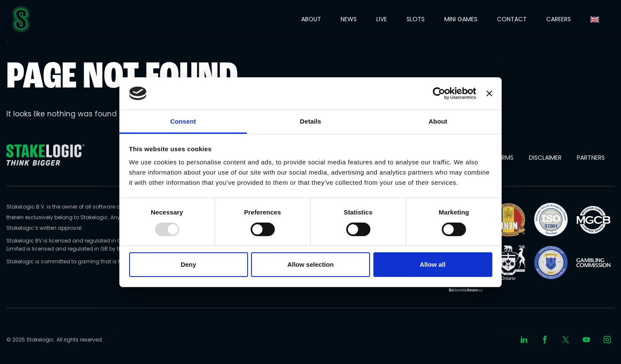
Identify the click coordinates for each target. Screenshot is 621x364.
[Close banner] (489, 93)
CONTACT (512, 19)
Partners (591, 158)
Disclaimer (545, 158)
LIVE (382, 19)
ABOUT (311, 19)
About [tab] (438, 121)
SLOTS (416, 19)
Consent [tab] (183, 121)
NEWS (349, 19)
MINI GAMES (461, 19)
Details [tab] (310, 121)
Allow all (433, 264)
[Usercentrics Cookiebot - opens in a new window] (439, 93)
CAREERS (559, 19)
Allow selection (310, 264)
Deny (188, 264)
